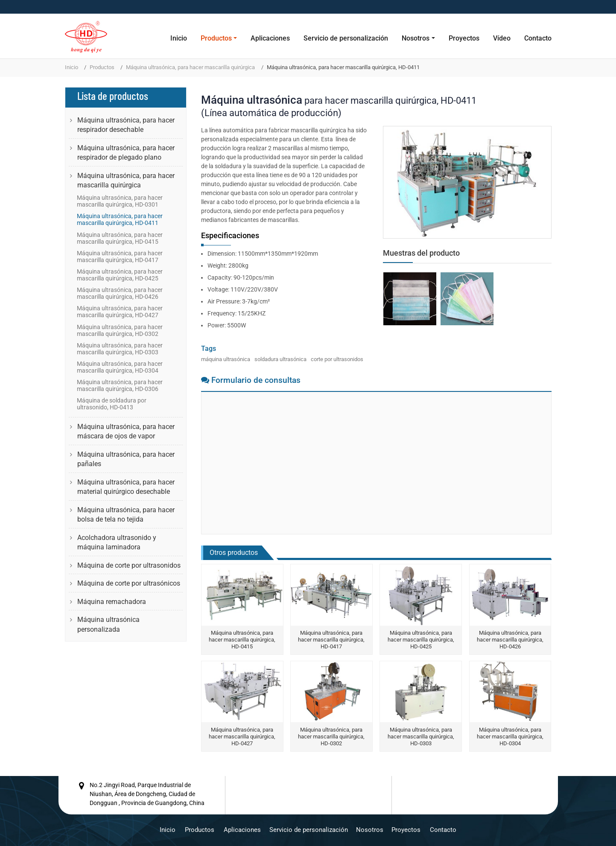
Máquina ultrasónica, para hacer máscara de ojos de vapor (126, 431)
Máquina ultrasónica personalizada (108, 624)
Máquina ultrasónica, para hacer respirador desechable (126, 125)
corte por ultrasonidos (337, 359)
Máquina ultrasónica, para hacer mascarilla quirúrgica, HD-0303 (421, 737)
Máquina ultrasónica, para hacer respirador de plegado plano (126, 153)
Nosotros (370, 829)
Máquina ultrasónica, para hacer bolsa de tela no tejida (126, 515)
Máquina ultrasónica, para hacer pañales (126, 459)
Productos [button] (216, 38)
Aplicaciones (270, 38)
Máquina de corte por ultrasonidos (129, 565)
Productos (102, 67)
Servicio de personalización (346, 38)
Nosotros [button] (416, 38)
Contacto (538, 38)
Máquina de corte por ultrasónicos (129, 583)
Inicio (179, 38)
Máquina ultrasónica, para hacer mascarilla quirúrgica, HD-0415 (242, 640)
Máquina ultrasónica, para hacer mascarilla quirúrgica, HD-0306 (120, 385)
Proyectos (464, 38)
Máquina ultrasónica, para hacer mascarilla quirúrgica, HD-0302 (331, 737)
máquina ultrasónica (226, 359)
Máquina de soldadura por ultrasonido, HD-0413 (112, 404)
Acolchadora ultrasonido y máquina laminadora (117, 542)
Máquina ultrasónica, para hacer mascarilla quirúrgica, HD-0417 (331, 640)
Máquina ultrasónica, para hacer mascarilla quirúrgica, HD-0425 (421, 640)
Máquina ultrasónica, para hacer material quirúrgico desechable (126, 487)
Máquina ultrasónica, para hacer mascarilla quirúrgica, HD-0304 (510, 737)
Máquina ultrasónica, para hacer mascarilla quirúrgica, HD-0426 (510, 640)
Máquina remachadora (112, 602)
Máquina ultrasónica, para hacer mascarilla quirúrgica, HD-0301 (120, 201)
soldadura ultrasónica (280, 359)
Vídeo (502, 38)
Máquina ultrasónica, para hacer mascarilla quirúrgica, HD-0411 (120, 219)
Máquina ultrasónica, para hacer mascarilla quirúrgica (190, 67)
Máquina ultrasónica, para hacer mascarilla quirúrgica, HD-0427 (242, 737)
